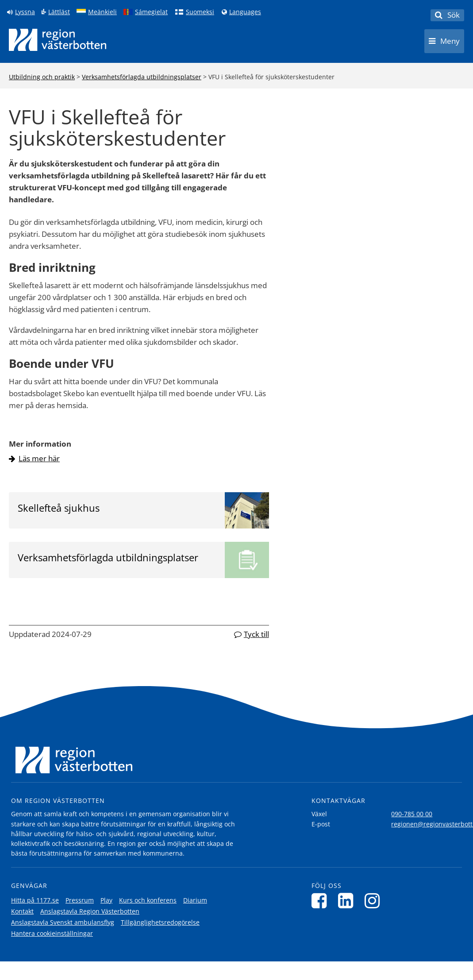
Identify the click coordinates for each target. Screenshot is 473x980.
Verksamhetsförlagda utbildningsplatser (142, 77)
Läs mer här (39, 458)
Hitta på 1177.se (35, 900)
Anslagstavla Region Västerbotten (90, 911)
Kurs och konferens (148, 900)
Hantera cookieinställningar (52, 933)
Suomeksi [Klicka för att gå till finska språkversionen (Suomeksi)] (200, 12)
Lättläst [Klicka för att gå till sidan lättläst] (59, 12)
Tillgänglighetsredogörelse (160, 922)
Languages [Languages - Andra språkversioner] (245, 12)
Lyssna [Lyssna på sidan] (25, 12)
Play (106, 900)
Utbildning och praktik (42, 77)
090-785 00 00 (412, 814)
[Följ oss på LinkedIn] (348, 901)
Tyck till (256, 634)
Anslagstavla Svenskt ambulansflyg (63, 922)
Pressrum (80, 900)
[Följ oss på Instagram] (375, 901)
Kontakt (22, 911)
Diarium (195, 900)
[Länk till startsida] (58, 40)
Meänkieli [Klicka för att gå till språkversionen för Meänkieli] (102, 12)
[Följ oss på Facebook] (321, 901)
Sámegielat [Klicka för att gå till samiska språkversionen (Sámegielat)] (151, 12)
